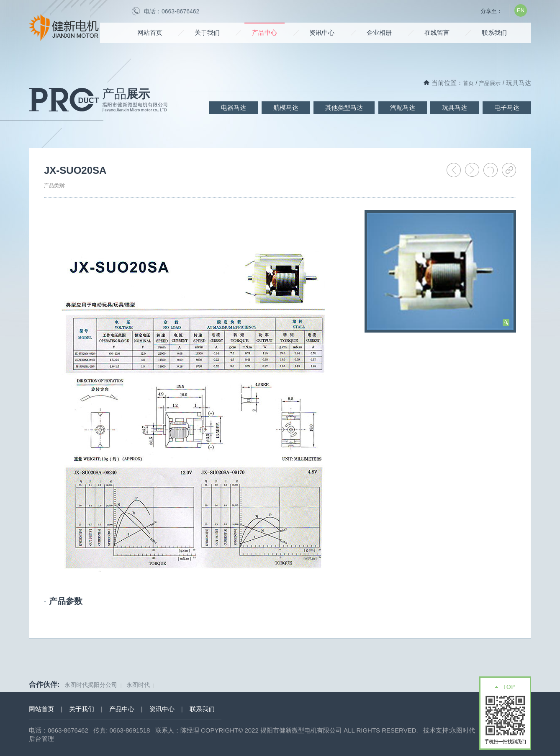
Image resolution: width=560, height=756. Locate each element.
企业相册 (379, 32)
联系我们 (494, 32)
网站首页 (150, 32)
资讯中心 (322, 32)
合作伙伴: (44, 685)
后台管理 (41, 739)
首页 (468, 83)
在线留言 (437, 32)
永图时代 (138, 685)
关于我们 (207, 32)
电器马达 (234, 107)
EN (521, 10)
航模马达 (286, 107)
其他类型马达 (344, 107)
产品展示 (490, 83)
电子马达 (507, 107)
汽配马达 (403, 107)
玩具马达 (455, 107)
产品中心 (265, 32)
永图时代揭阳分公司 (91, 685)
